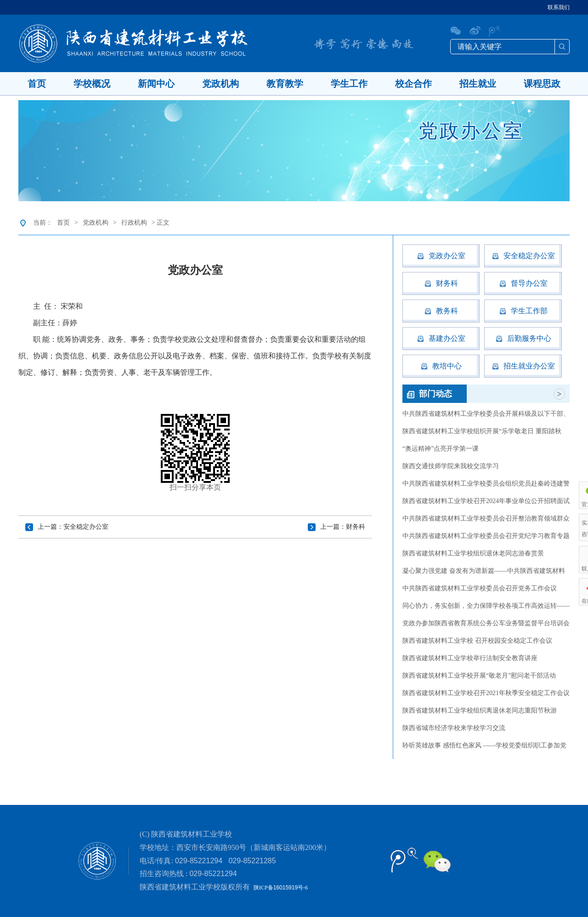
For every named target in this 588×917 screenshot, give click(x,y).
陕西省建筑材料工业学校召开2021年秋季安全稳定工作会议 (486, 693)
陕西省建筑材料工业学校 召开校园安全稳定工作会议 (477, 641)
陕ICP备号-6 (281, 888)
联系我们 (559, 7)
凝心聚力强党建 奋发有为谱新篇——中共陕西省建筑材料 (484, 571)
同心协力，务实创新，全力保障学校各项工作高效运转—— (486, 606)
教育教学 (285, 84)
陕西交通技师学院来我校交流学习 (451, 466)
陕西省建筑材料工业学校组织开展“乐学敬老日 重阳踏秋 (482, 431)
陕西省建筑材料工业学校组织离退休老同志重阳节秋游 (480, 710)
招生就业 (478, 84)
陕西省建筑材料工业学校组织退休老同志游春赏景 (473, 553)
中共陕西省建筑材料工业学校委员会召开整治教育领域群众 (486, 518)
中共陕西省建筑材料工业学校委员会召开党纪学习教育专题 (486, 536)
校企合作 (413, 84)
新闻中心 (156, 84)
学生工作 (349, 84)
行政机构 (134, 223)
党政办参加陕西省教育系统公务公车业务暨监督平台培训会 (486, 623)
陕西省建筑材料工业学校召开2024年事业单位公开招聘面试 (486, 501)
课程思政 (542, 84)
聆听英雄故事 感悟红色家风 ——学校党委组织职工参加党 (484, 745)
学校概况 (92, 84)
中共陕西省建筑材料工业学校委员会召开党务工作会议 (480, 588)
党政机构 (220, 84)
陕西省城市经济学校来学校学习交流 (454, 728)
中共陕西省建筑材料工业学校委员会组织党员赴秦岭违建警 (486, 484)
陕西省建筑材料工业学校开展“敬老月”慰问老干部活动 (479, 676)
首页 (37, 84)
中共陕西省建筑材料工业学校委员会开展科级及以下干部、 (486, 414)
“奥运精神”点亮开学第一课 (441, 449)
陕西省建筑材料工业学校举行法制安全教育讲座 (470, 658)
